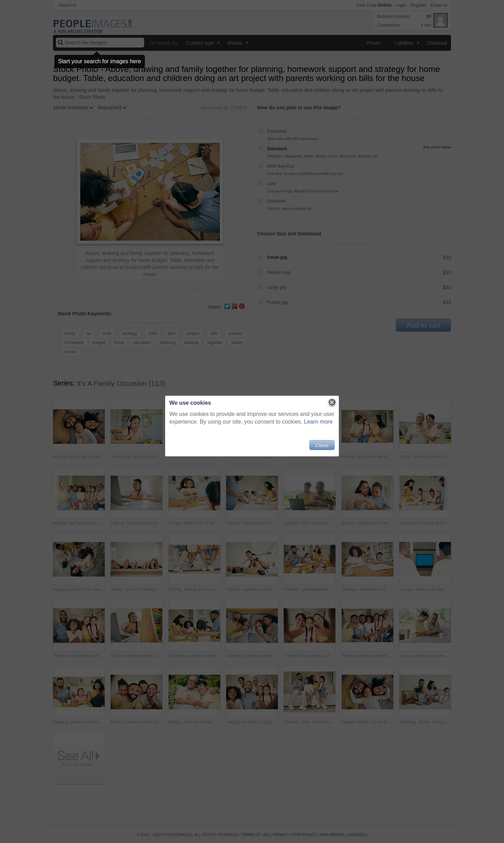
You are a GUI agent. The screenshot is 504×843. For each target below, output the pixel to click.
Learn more (318, 422)
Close (322, 445)
